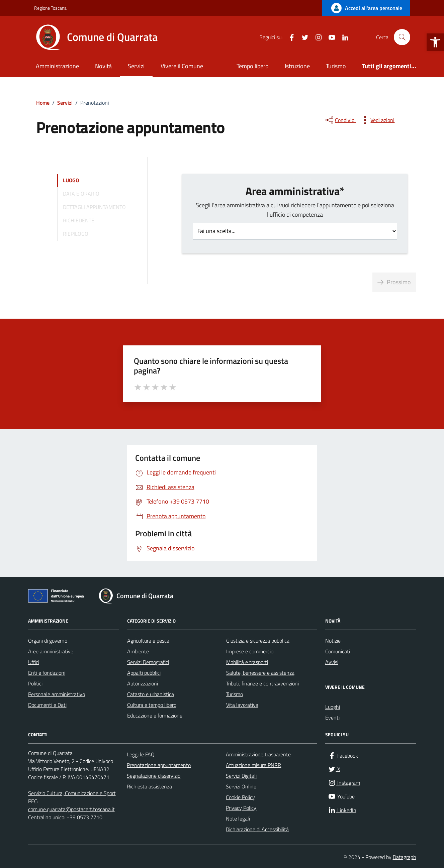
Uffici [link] (34, 662)
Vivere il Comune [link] (182, 66)
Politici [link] (35, 683)
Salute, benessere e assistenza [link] (260, 673)
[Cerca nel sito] (402, 37)
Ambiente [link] (138, 651)
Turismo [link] (336, 66)
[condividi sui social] (340, 120)
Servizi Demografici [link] (148, 662)
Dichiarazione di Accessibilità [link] (257, 829)
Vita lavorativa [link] (242, 705)
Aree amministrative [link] (51, 651)
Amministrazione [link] (57, 66)
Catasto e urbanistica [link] (151, 694)
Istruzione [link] (297, 66)
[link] (435, 42)
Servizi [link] (136, 66)
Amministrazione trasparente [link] (258, 754)
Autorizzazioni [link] (143, 683)
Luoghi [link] (333, 707)
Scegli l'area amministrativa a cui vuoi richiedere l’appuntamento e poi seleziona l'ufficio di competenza (295, 210)
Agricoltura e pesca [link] (148, 641)
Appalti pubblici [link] (144, 673)
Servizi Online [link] (241, 786)
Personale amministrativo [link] (57, 694)
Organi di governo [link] (48, 641)
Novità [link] (103, 66)
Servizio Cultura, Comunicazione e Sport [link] (72, 793)
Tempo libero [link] (253, 66)
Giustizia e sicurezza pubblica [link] (258, 641)
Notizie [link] (333, 641)
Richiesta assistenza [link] (149, 786)
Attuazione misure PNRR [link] (253, 765)
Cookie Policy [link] (240, 797)
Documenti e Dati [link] (47, 705)
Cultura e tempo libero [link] (152, 705)
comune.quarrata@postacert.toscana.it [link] (71, 809)
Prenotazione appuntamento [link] (159, 765)
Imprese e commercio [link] (250, 651)
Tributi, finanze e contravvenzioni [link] (262, 683)
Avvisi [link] (332, 662)
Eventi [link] (332, 718)
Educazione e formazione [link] (155, 716)
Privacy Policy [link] (241, 808)
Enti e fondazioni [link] (47, 673)
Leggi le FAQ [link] (141, 754)
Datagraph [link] (405, 857)
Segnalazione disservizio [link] (154, 776)
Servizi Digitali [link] (241, 776)
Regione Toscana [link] (50, 8)
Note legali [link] (238, 819)
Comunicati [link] (338, 651)
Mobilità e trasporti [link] (247, 662)
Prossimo (394, 282)
